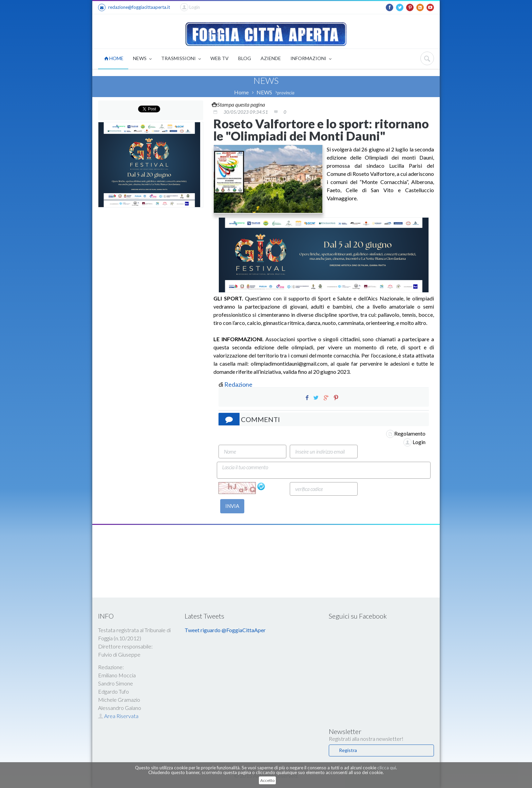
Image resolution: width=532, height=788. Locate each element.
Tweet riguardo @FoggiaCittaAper (225, 630)
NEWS (142, 59)
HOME (114, 58)
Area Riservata (118, 716)
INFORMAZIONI (311, 59)
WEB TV (220, 58)
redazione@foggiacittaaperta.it (134, 7)
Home (241, 92)
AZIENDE (271, 58)
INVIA (232, 506)
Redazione (239, 384)
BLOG (245, 58)
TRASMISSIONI (181, 59)
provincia (286, 93)
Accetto (267, 780)
